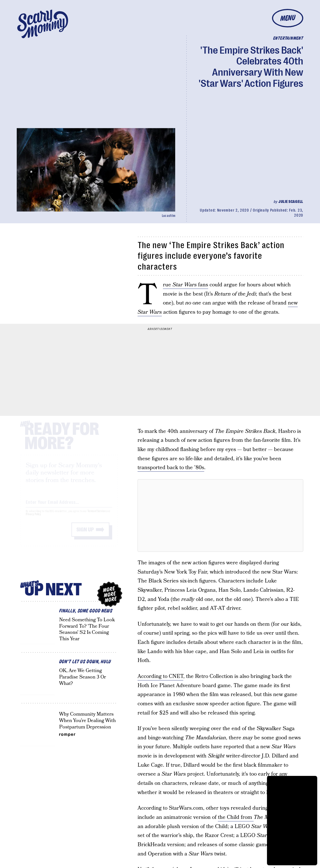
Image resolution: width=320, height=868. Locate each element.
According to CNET (160, 676)
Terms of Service (96, 516)
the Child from (236, 817)
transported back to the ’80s (171, 468)
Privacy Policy (33, 519)
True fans (186, 285)
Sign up (85, 535)
